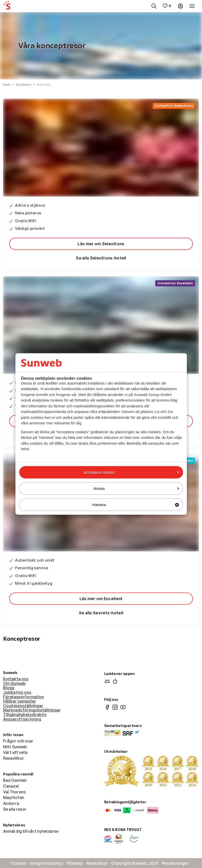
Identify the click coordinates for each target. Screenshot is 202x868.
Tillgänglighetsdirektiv (25, 715)
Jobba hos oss (17, 692)
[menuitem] (16, 6)
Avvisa (136, 488)
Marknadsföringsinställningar (32, 710)
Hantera (136, 505)
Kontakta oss (16, 679)
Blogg (9, 688)
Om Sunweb (14, 683)
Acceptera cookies (131, 472)
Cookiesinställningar (23, 706)
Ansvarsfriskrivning (22, 719)
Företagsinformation (24, 697)
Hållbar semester (20, 701)
